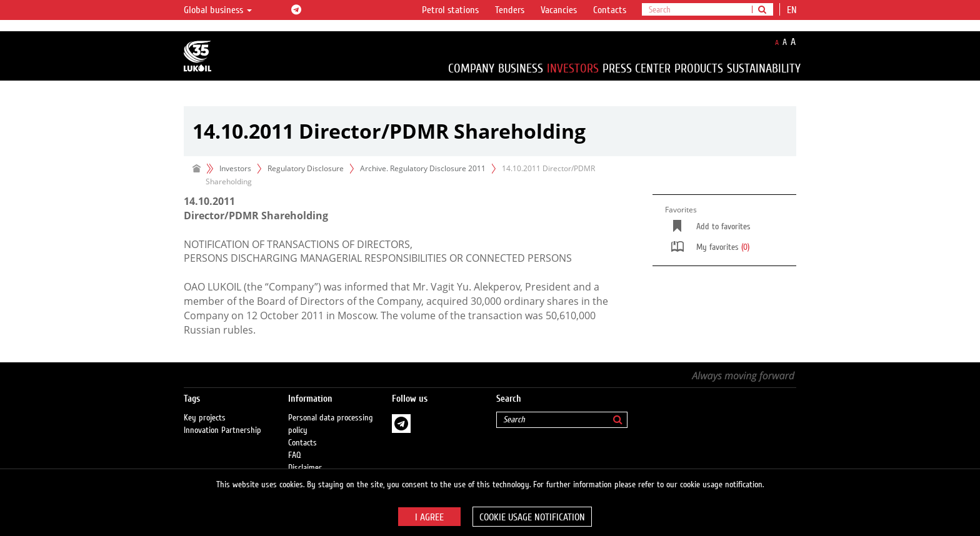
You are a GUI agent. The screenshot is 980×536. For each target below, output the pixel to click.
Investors (573, 68)
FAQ (295, 455)
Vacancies (559, 10)
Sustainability (764, 68)
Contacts (610, 10)
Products (699, 68)
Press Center (637, 68)
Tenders (510, 10)
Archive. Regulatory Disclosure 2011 (423, 168)
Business (521, 68)
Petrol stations (450, 10)
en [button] (793, 10)
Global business (218, 10)
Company (471, 68)
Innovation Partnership (222, 430)
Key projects (205, 418)
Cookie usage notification (532, 517)
